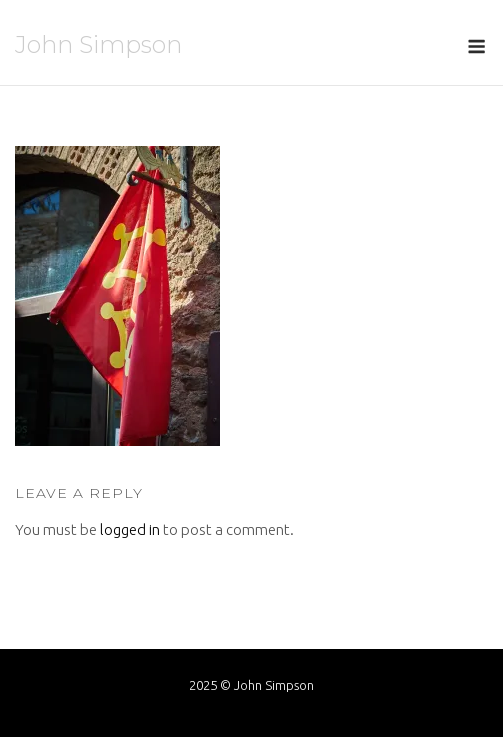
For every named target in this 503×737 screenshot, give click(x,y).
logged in (130, 529)
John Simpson (98, 44)
